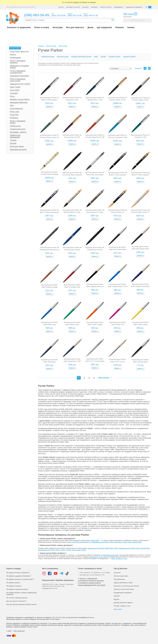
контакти (85, 7)
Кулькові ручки (63, 57)
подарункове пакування (134, 7)
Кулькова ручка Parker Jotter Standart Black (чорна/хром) (140, 362)
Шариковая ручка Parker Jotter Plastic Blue (107, 542)
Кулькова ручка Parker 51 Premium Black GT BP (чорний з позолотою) (140, 100)
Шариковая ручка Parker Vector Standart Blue (134, 548)
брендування (119, 7)
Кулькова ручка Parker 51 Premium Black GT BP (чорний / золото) (118, 100)
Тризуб (103, 57)
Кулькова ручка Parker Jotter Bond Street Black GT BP (140, 249)
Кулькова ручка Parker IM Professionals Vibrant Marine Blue (95, 250)
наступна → (105, 377)
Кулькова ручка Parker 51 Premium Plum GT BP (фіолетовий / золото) (72, 137)
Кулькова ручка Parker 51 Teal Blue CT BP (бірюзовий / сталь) (140, 137)
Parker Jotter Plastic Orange (77, 550)
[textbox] (68, 20)
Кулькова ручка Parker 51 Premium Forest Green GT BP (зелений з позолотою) (49, 137)
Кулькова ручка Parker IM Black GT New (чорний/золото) (140, 175)
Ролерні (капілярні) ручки (81, 57)
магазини (94, 7)
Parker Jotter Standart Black (132, 542)
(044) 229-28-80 (57, 618)
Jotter (96, 57)
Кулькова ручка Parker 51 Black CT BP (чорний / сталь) (49, 100)
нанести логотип (106, 7)
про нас (61, 7)
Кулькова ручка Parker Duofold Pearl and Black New (49, 174)
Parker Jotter (95, 540)
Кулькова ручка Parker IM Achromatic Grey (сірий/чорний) (95, 175)
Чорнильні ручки (48, 57)
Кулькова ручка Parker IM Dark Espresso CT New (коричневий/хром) (95, 212)
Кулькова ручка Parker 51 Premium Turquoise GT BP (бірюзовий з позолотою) (118, 137)
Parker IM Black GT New (119, 559)
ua (150, 7)
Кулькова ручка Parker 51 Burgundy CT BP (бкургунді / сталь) (72, 100)
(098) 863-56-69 (37, 15)
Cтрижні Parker (114, 57)
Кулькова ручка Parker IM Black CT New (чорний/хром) (118, 175)
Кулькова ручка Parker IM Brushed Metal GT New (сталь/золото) (72, 212)
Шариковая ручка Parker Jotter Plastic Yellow (103, 548)
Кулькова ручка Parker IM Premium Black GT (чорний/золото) (118, 212)
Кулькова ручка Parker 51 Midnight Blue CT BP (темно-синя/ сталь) (95, 100)
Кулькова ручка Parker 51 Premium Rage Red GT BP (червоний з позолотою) (95, 137)
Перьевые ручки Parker (111, 555)
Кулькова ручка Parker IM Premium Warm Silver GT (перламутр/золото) (140, 212)
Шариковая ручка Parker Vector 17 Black (52, 550)
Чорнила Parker (129, 57)
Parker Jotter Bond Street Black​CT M (79, 542)
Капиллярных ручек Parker (98, 557)
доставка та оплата (73, 7)
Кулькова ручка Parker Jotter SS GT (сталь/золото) (118, 362)
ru (146, 7)
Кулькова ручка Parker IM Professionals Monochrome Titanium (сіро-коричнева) (49, 250)
